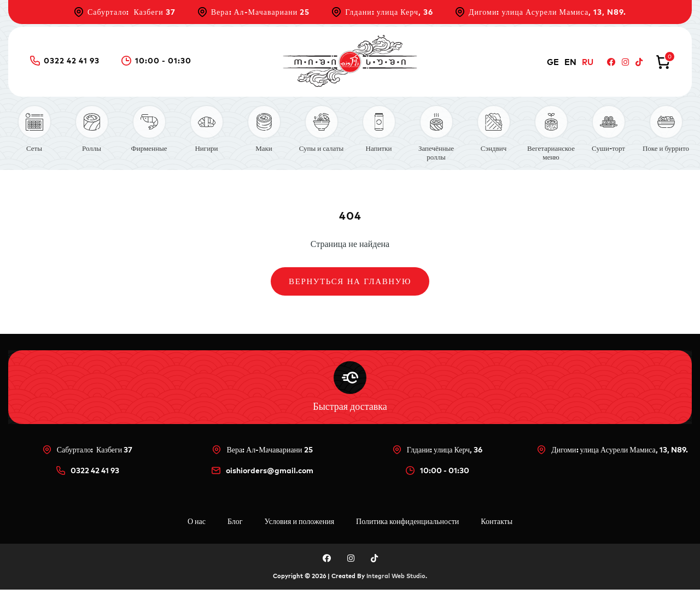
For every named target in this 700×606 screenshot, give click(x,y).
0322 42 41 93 (65, 61)
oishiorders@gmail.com (262, 487)
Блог (235, 538)
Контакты (497, 538)
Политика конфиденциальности (407, 538)
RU (588, 62)
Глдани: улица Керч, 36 (382, 12)
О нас (197, 538)
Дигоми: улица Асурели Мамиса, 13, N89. (541, 12)
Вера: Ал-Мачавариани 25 (254, 12)
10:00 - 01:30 (156, 61)
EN (570, 62)
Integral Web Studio (396, 592)
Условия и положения (300, 538)
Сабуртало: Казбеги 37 (125, 12)
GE (553, 62)
